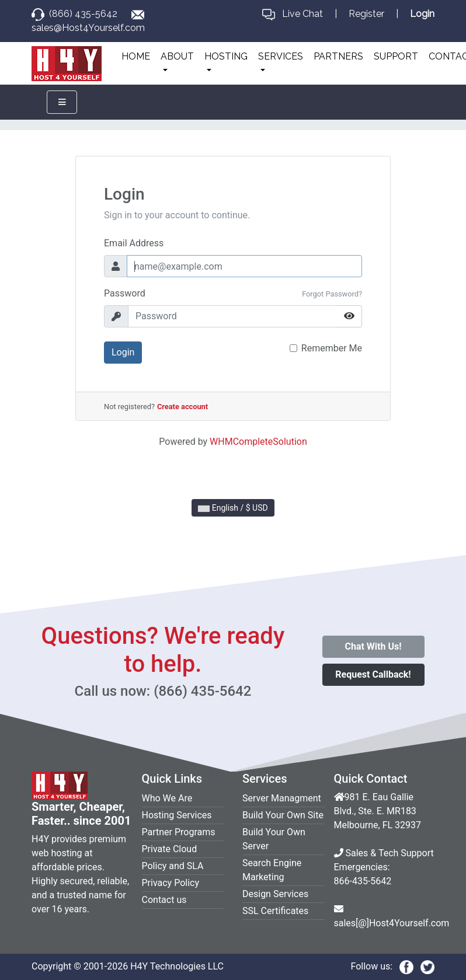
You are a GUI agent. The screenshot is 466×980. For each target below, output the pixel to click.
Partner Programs (179, 832)
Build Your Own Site (283, 815)
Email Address (134, 243)
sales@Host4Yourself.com (88, 28)
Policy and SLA (173, 866)
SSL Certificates (275, 911)
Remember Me (332, 348)
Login (123, 352)
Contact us (164, 900)
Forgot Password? (332, 294)
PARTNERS (338, 56)
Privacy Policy (171, 883)
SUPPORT (396, 56)
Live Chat (302, 14)
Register (366, 14)
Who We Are (167, 798)
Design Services (275, 894)
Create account (182, 407)
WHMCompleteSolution (258, 442)
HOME (136, 56)
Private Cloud (170, 849)
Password (125, 293)
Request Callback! (373, 674)
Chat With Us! (373, 646)
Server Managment (282, 798)
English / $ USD (233, 508)
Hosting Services (177, 815)
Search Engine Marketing (272, 870)
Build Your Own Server (274, 839)
